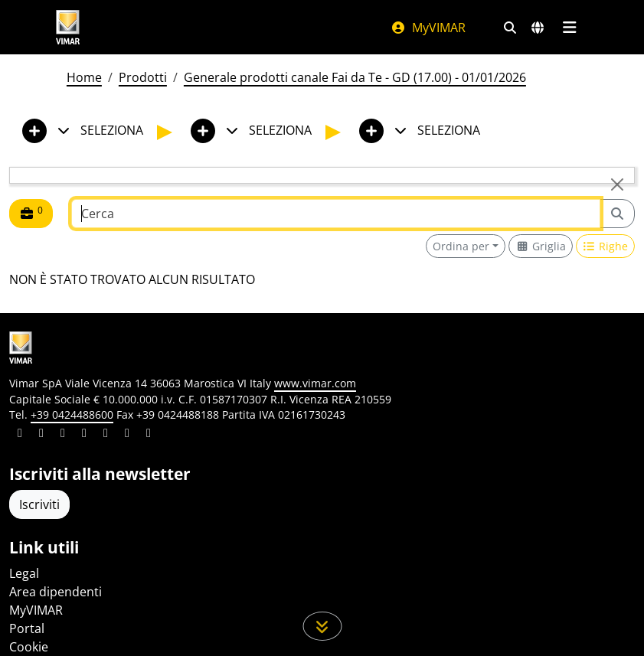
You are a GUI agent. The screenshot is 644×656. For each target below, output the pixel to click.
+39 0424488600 (72, 414)
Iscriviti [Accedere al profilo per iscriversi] (39, 504)
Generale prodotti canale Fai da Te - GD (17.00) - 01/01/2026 (355, 77)
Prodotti (143, 77)
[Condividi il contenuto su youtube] (106, 435)
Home (84, 77)
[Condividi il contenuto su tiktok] (149, 435)
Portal (27, 628)
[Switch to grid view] (541, 246)
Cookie (29, 647)
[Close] (617, 184)
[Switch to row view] (606, 246)
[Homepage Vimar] (208, 27)
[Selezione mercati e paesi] (538, 28)
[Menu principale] (570, 28)
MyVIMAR (428, 28)
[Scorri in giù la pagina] (322, 626)
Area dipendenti (56, 592)
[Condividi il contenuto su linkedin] (20, 435)
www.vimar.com (315, 383)
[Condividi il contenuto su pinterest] (63, 435)
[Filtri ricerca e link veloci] (510, 28)
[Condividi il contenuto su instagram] (84, 435)
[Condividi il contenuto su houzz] (127, 435)
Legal (24, 573)
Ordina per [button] (461, 246)
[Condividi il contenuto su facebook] (41, 435)
